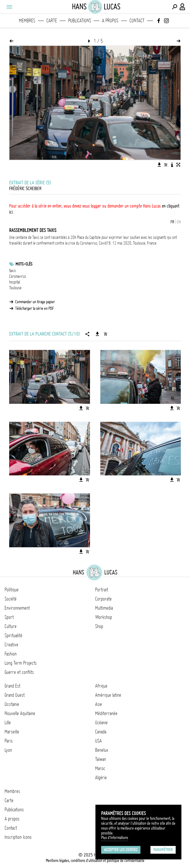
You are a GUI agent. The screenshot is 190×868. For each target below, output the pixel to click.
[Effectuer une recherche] (175, 7)
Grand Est (12, 686)
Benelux (102, 750)
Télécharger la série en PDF (35, 308)
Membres (27, 21)
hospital (15, 282)
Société (11, 599)
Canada (101, 732)
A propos (110, 21)
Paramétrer (163, 850)
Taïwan (101, 759)
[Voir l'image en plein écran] (178, 165)
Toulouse (15, 288)
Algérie (101, 778)
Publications (80, 21)
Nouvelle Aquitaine (20, 713)
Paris (9, 741)
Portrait (102, 590)
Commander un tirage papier (35, 302)
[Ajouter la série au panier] (105, 334)
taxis (12, 271)
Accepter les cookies (121, 850)
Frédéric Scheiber (25, 188)
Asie (99, 704)
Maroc (100, 768)
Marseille (12, 732)
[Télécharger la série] (97, 334)
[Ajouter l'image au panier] (166, 165)
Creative (11, 645)
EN (179, 222)
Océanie (101, 723)
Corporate (103, 599)
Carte (52, 21)
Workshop (104, 617)
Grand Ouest (15, 695)
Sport (9, 617)
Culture (11, 626)
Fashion (11, 654)
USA (98, 741)
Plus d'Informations (115, 838)
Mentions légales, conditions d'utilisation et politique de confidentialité (95, 861)
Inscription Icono (18, 837)
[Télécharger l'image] (159, 165)
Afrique (101, 686)
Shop (99, 626)
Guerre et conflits (19, 672)
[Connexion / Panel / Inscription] (183, 7)
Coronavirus (18, 276)
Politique (12, 590)
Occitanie (12, 704)
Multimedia (104, 608)
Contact (137, 21)
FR (172, 222)
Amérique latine (108, 695)
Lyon (8, 750)
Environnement (17, 608)
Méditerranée (106, 713)
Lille (8, 723)
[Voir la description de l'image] (172, 165)
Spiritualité (13, 635)
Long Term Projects (21, 663)
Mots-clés (24, 264)
